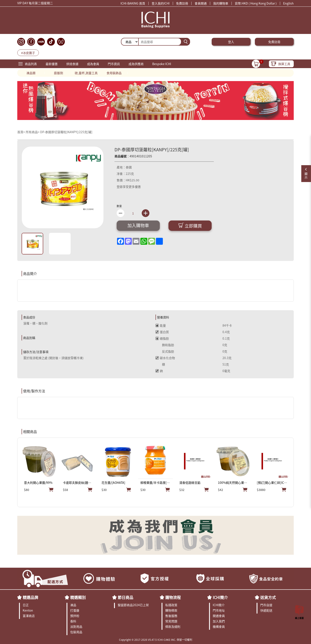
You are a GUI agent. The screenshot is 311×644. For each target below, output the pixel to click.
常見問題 (171, 621)
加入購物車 (138, 225)
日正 (26, 605)
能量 (161, 325)
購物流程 (173, 597)
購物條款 (171, 610)
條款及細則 (173, 626)
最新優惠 (52, 64)
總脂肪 (162, 338)
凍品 (73, 605)
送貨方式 (268, 597)
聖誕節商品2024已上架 (133, 605)
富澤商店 (29, 616)
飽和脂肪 (165, 345)
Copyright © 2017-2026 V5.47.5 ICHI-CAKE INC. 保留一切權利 (156, 640)
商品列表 (31, 64)
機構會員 (219, 626)
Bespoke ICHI (162, 64)
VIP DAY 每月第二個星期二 (35, 4)
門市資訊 (114, 64)
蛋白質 (162, 332)
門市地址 (219, 610)
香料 (73, 621)
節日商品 (125, 597)
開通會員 (219, 616)
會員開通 (201, 3)
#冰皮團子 (28, 53)
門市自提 (266, 605)
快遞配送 (266, 610)
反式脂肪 (165, 351)
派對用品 (76, 626)
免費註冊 (182, 3)
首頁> (21, 132)
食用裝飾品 (114, 73)
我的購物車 (221, 3)
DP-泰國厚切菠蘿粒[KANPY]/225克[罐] (66, 132)
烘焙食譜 (72, 64)
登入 (231, 42)
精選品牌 (30, 597)
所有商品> (33, 132)
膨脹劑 (59, 73)
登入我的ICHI (161, 3)
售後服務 (171, 616)
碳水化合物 (165, 358)
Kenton (28, 610)
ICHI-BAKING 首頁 (133, 3)
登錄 (120, 187)
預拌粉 (75, 616)
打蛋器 (75, 610)
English (288, 3)
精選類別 (78, 597)
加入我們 (219, 621)
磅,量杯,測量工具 (86, 73)
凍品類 (31, 73)
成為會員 (93, 64)
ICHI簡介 (220, 597)
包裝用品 (76, 632)
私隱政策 (171, 605)
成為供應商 (136, 64)
